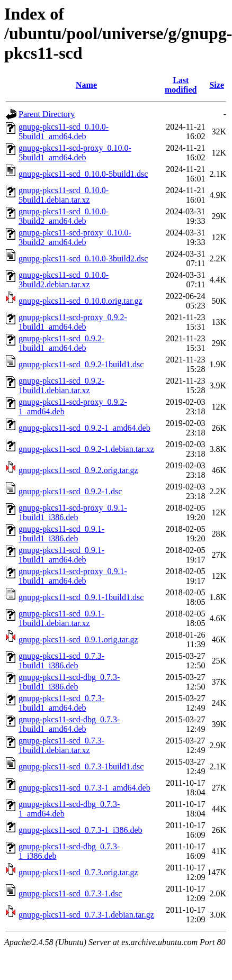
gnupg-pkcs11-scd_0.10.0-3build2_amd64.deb (64, 216)
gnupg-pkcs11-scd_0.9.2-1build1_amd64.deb (61, 343)
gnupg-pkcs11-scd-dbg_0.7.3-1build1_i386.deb (69, 682)
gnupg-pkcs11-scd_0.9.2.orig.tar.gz (78, 470)
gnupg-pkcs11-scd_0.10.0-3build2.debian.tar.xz (64, 280)
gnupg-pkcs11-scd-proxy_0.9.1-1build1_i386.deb (73, 512)
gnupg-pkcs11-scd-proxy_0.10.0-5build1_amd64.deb (75, 153)
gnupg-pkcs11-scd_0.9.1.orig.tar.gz (78, 639)
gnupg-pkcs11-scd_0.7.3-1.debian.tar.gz (86, 915)
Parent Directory (47, 114)
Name (86, 85)
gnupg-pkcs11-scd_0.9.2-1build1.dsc (81, 364)
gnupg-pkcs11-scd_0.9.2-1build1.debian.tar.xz (61, 385)
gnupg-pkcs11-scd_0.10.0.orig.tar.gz (81, 301)
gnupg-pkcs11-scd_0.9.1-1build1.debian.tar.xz (61, 618)
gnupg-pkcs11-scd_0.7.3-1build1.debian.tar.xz (61, 745)
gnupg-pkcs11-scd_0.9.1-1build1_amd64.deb (61, 555)
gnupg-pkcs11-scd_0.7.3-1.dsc (70, 893)
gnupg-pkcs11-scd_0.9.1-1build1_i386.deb (61, 534)
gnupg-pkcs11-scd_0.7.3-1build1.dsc (81, 766)
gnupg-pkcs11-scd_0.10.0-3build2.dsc (83, 258)
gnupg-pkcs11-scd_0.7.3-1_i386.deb (81, 830)
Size (217, 85)
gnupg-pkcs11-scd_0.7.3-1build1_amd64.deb (61, 703)
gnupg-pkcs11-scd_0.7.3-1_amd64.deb (84, 788)
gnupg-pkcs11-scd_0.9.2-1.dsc (70, 491)
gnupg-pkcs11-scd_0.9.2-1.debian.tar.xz (86, 449)
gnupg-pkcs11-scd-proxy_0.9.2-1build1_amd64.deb (73, 322)
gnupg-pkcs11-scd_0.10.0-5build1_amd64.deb (64, 131)
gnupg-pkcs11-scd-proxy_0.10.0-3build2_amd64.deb (75, 237)
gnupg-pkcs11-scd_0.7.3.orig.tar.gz (78, 872)
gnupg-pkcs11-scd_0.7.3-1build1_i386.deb (61, 661)
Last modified (181, 85)
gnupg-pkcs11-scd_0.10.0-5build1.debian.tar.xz (64, 195)
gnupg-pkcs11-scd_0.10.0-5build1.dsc (83, 174)
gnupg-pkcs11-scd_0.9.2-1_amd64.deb (84, 428)
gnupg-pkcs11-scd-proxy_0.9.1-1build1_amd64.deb (73, 576)
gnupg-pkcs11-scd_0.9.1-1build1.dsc (81, 597)
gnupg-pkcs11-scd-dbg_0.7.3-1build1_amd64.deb (69, 724)
